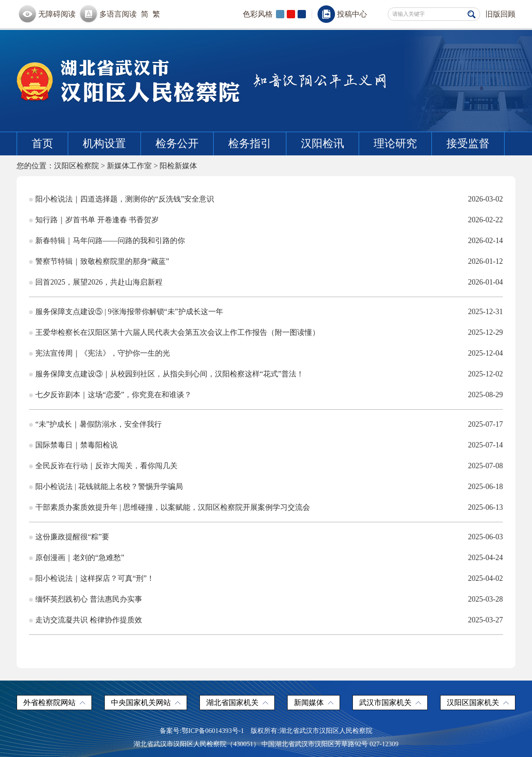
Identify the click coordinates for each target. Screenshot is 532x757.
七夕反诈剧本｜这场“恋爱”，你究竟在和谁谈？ (113, 395)
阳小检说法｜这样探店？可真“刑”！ (95, 578)
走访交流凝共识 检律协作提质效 (89, 620)
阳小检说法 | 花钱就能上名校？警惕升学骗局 (109, 487)
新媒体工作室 (129, 166)
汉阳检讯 (323, 144)
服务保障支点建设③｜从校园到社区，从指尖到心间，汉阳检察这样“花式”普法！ (170, 374)
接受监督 (468, 144)
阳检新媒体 (178, 166)
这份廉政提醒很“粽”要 (72, 537)
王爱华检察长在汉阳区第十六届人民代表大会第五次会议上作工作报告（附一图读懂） (177, 332)
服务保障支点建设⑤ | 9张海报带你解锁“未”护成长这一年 (129, 312)
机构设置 (104, 144)
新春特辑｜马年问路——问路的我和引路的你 (110, 241)
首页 (42, 144)
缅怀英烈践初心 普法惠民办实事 (89, 599)
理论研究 (395, 144)
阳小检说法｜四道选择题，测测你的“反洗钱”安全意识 (125, 199)
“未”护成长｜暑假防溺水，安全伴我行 (99, 424)
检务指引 (250, 144)
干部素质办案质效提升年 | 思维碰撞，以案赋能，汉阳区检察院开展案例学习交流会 (173, 507)
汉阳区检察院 (76, 166)
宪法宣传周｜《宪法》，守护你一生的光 (103, 353)
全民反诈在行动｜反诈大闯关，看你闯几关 (106, 466)
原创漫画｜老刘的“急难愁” (80, 558)
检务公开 (177, 144)
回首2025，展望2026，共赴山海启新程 (99, 282)
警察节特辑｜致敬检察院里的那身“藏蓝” (102, 261)
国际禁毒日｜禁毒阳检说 (76, 445)
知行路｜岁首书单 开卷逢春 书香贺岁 (97, 220)
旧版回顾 (500, 14)
